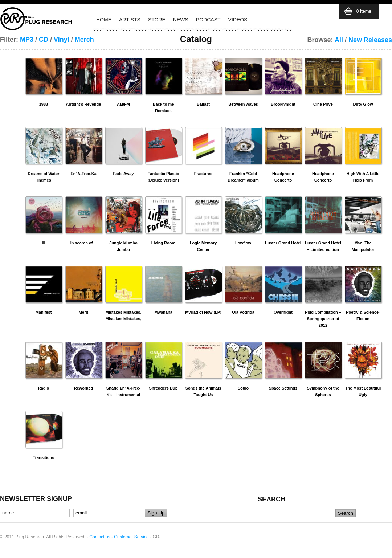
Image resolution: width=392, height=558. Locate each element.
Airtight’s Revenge (84, 104)
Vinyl (62, 40)
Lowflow (243, 243)
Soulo (243, 388)
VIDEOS (238, 20)
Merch (84, 40)
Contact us (100, 537)
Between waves (243, 104)
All (339, 40)
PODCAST (208, 20)
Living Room (164, 243)
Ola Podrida (243, 312)
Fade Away (124, 174)
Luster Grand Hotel (283, 243)
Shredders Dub (164, 388)
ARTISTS (130, 20)
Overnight (283, 312)
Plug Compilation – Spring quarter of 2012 (323, 319)
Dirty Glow (363, 104)
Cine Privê (323, 104)
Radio (44, 388)
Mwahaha (163, 312)
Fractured (203, 174)
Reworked (84, 388)
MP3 (27, 40)
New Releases (370, 40)
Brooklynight (283, 104)
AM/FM (123, 104)
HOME (104, 20)
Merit (83, 312)
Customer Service (131, 537)
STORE (157, 20)
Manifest (44, 312)
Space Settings (283, 388)
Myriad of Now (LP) (203, 312)
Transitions (44, 457)
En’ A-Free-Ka (83, 174)
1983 (44, 104)
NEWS (181, 20)
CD (44, 40)
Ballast (203, 104)
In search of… (84, 243)
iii (43, 243)
